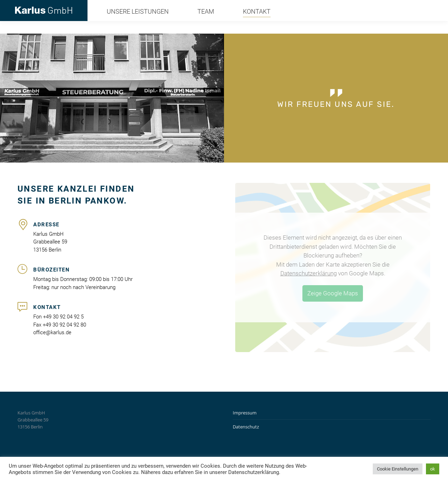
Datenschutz (246, 427)
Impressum (245, 413)
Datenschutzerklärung (309, 273)
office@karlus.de (410, 6)
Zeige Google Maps (333, 293)
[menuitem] (130, 24)
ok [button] (433, 469)
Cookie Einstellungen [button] (398, 469)
